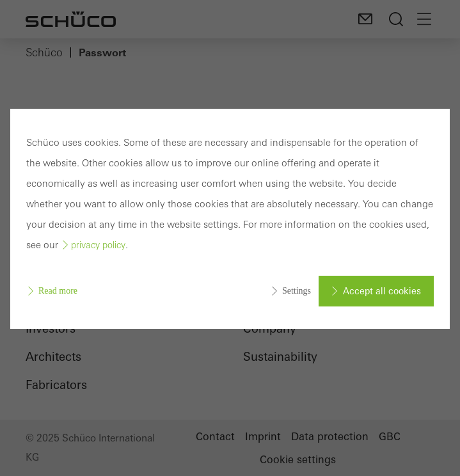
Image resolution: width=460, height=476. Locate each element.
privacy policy (98, 245)
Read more (58, 291)
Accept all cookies (382, 291)
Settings (297, 291)
